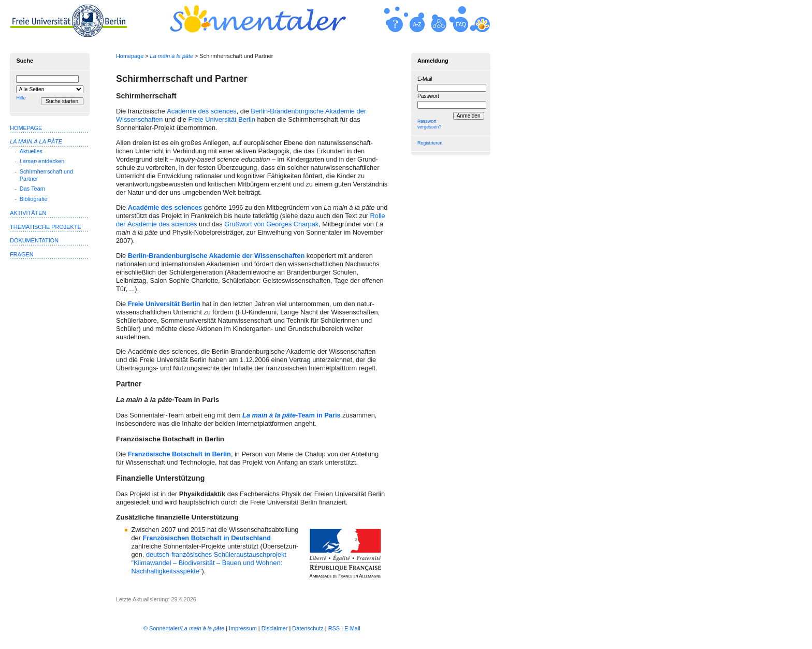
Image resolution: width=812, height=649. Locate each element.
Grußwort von (271, 224)
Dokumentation (34, 240)
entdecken (42, 161)
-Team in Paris (292, 415)
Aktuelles (31, 151)
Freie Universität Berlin (221, 119)
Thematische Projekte (46, 227)
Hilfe (21, 98)
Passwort (428, 96)
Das (32, 189)
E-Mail (425, 79)
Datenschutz (308, 628)
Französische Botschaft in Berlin (179, 454)
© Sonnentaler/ (184, 628)
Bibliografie (34, 199)
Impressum (243, 628)
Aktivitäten (28, 213)
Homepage (130, 56)
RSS (334, 628)
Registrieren (430, 143)
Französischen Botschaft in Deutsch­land (206, 538)
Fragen (21, 254)
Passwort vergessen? (429, 124)
